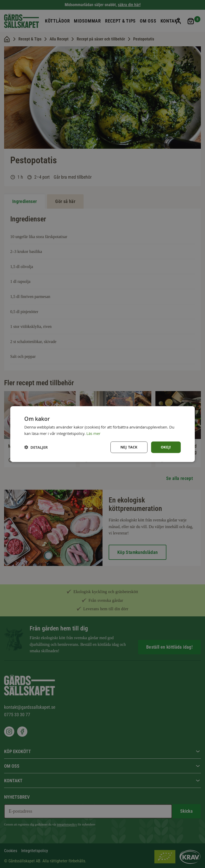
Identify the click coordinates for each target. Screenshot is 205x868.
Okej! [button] (166, 447)
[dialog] (102, 434)
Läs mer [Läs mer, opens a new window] (93, 433)
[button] (36, 447)
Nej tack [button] (129, 447)
